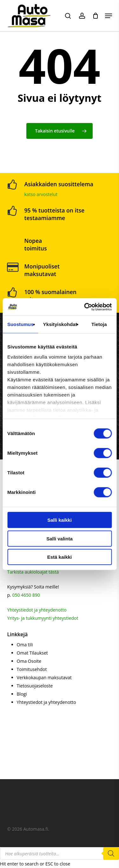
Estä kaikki (60, 557)
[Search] (111, 853)
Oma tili (25, 645)
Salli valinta (60, 538)
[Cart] (96, 16)
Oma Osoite (29, 661)
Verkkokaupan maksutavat (44, 677)
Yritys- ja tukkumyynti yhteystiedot (43, 618)
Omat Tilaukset (32, 653)
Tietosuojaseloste (35, 686)
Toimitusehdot (32, 669)
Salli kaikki (60, 520)
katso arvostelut (41, 194)
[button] (109, 16)
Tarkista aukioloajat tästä (33, 572)
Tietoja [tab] (99, 324)
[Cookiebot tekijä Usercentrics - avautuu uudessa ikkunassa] (85, 307)
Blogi (22, 694)
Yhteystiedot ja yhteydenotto (37, 610)
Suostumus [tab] (20, 324)
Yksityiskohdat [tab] (60, 324)
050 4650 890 (26, 595)
